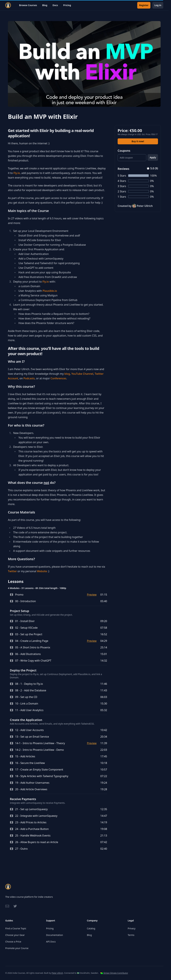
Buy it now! (138, 141)
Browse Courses (28, 5)
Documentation (55, 935)
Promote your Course (17, 948)
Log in (158, 5)
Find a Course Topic (16, 928)
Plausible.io (50, 291)
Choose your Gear (15, 935)
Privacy (132, 928)
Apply (153, 157)
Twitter (12, 571)
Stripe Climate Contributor (114, 973)
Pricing (67, 5)
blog (67, 374)
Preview (92, 595)
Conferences (58, 378)
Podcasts (29, 378)
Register (144, 5)
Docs (55, 5)
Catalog (91, 928)
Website (42, 571)
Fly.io (17, 173)
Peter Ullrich (57, 973)
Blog (45, 5)
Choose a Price (13, 942)
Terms (131, 935)
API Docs (51, 942)
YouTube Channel (82, 374)
